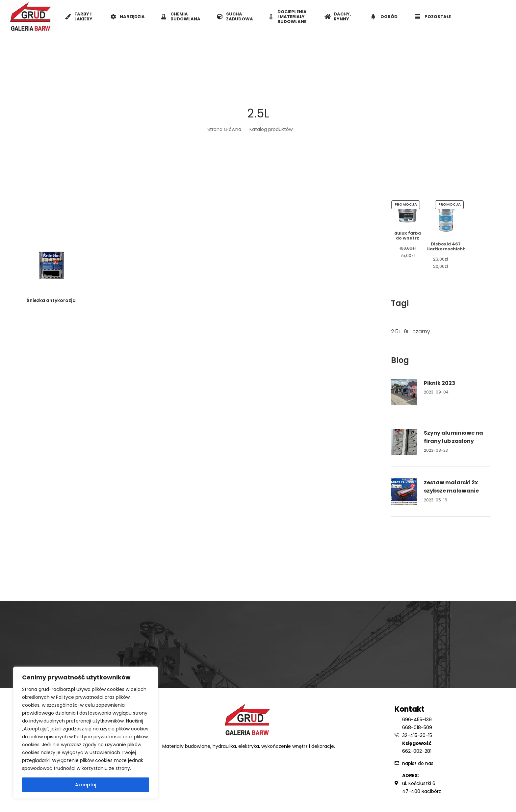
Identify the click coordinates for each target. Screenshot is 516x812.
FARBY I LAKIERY (79, 16)
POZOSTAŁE (433, 17)
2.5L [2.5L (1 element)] (396, 331)
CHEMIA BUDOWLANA (181, 16)
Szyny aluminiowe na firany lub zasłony (453, 437)
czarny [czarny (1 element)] (421, 331)
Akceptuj (86, 785)
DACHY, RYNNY (338, 16)
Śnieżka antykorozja (51, 300)
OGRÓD (384, 17)
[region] (86, 733)
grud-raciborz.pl (57, 689)
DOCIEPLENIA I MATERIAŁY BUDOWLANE (288, 17)
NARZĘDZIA (128, 17)
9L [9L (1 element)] (407, 331)
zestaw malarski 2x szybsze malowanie (451, 487)
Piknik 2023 (439, 383)
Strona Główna (224, 129)
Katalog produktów (271, 129)
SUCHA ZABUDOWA (235, 16)
